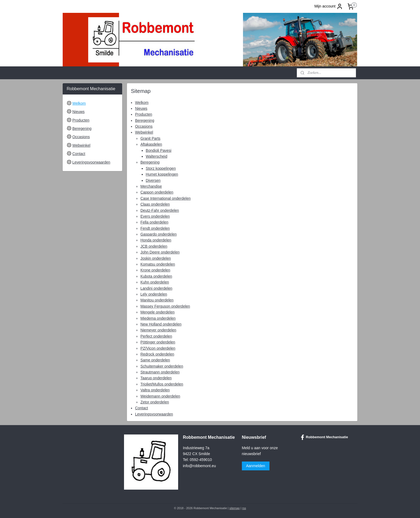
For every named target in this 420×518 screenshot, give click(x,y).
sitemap (235, 508)
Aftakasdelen (151, 144)
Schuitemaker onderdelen (162, 366)
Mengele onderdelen (157, 312)
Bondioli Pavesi (159, 150)
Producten (144, 114)
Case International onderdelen (166, 198)
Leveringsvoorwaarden (154, 414)
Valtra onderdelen (155, 390)
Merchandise (151, 186)
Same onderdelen (155, 360)
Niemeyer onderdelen (158, 330)
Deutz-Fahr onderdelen (160, 210)
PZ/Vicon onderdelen (158, 348)
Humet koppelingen (162, 174)
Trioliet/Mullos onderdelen (162, 384)
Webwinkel (144, 132)
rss (244, 508)
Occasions (144, 126)
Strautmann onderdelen (160, 372)
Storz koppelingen (161, 168)
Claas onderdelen (155, 204)
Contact (141, 408)
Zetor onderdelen (155, 402)
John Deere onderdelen (160, 252)
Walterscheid (156, 156)
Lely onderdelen (154, 294)
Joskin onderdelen (156, 258)
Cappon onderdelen (157, 192)
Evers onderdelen (155, 216)
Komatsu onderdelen (158, 264)
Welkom (142, 102)
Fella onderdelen (154, 222)
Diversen (153, 180)
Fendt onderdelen (155, 228)
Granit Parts (150, 138)
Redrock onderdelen (157, 354)
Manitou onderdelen (157, 300)
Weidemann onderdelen (160, 396)
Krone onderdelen (155, 270)
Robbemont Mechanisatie (324, 437)
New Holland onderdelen (161, 324)
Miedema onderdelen (158, 318)
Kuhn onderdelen (155, 282)
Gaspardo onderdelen (158, 234)
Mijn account (329, 6)
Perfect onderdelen (156, 336)
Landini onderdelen (156, 288)
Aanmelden (256, 466)
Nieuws (141, 108)
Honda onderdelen (156, 240)
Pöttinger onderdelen (158, 342)
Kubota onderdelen (156, 276)
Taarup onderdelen (156, 378)
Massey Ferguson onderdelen (165, 306)
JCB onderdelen (154, 246)
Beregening (145, 120)
